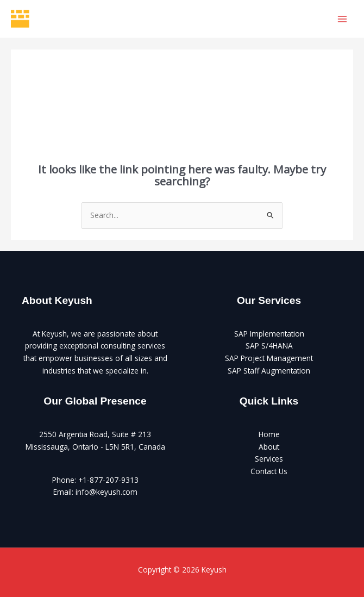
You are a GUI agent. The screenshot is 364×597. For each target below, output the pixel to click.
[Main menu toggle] (343, 19)
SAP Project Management (269, 358)
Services (269, 459)
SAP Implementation (269, 334)
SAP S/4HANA (269, 346)
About (269, 447)
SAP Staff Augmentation (269, 371)
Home (269, 434)
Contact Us (269, 471)
